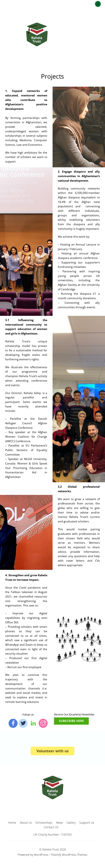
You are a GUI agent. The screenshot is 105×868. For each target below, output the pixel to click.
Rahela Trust (51, 849)
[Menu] (98, 4)
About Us (26, 822)
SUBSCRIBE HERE (71, 721)
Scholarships (44, 822)
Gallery (71, 822)
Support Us (87, 822)
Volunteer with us (53, 751)
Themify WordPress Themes (69, 855)
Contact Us (51, 827)
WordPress (41, 855)
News (59, 822)
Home (12, 822)
